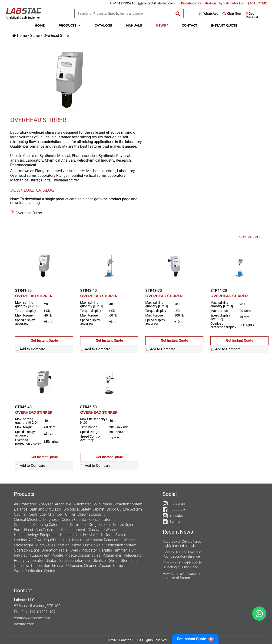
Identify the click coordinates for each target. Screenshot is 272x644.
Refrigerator (133, 555)
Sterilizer (100, 561)
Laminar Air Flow (28, 540)
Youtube (176, 516)
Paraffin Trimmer (113, 550)
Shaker (51, 561)
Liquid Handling (57, 540)
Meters (78, 540)
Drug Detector (100, 525)
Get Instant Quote (195, 639)
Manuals (134, 25)
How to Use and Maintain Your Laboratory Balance (182, 554)
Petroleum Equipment (32, 555)
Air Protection (25, 504)
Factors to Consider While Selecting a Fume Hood (182, 565)
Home (40, 25)
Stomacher (130, 561)
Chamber (55, 514)
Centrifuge (37, 514)
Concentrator (100, 520)
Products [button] (70, 25)
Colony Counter (74, 520)
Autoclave (63, 504)
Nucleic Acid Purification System (110, 545)
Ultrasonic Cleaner (81, 566)
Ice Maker (91, 535)
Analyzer (45, 504)
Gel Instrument (73, 530)
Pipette (57, 555)
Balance (21, 509)
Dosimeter (78, 525)
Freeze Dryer (123, 525)
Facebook (177, 509)
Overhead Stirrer (57, 36)
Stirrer (35, 36)
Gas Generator (47, 530)
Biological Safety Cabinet (84, 509)
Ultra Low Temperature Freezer (39, 566)
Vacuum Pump (111, 566)
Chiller (70, 514)
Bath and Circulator (45, 509)
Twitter (175, 522)
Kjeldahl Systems (115, 535)
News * (162, 25)
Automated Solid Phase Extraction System (108, 504)
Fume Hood (23, 530)
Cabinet (20, 514)
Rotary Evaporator (29, 561)
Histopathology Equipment (36, 535)
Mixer (76, 545)
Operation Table (54, 550)
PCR (133, 550)
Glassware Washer (103, 530)
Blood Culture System (124, 509)
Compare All (250, 237)
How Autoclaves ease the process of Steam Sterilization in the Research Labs (182, 576)
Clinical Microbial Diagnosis (37, 520)
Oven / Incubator (83, 550)
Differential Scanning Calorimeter (41, 525)
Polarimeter (112, 555)
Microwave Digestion (52, 545)
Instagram (178, 503)
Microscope (23, 545)
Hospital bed (70, 535)
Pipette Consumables (83, 555)
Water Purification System (35, 571)
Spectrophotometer (75, 561)
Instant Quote (224, 25)
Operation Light (27, 550)
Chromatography (91, 514)
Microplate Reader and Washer (111, 540)
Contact (189, 25)
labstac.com (24, 624)
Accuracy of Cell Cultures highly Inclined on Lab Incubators (182, 544)
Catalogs (103, 25)
